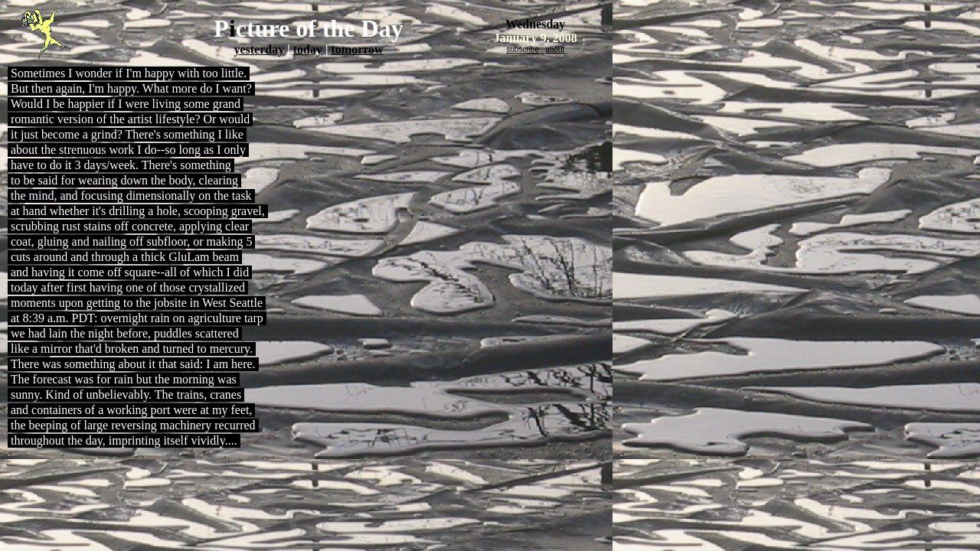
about (555, 49)
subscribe (523, 49)
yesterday (259, 49)
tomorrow (357, 49)
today (308, 49)
